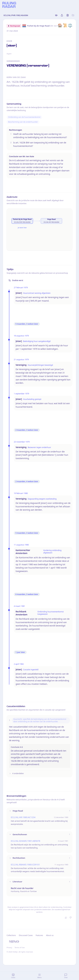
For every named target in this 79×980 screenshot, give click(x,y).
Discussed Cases (26, 935)
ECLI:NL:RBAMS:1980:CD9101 (25, 865)
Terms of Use (20, 947)
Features (39, 935)
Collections (11, 935)
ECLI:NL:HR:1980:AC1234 (23, 817)
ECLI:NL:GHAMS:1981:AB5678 (25, 841)
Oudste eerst (16, 280)
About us (50, 935)
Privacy (9, 947)
